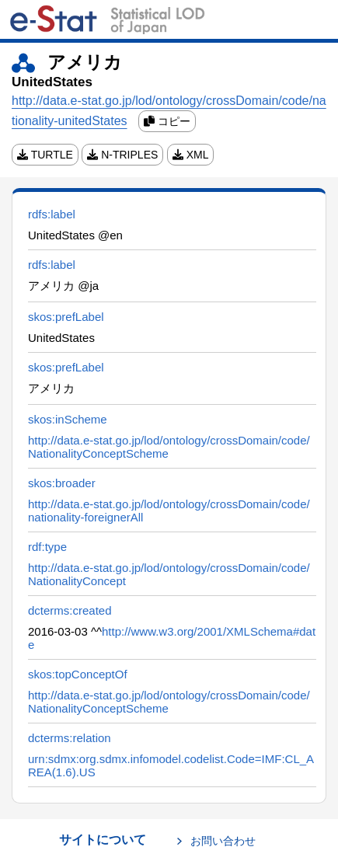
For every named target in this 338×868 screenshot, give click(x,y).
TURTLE (45, 155)
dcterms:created (70, 610)
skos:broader (62, 483)
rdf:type (47, 547)
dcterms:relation (70, 738)
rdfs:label (52, 214)
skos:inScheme (68, 419)
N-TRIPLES (122, 155)
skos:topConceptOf (78, 674)
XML (191, 155)
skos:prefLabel (66, 317)
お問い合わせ (223, 841)
